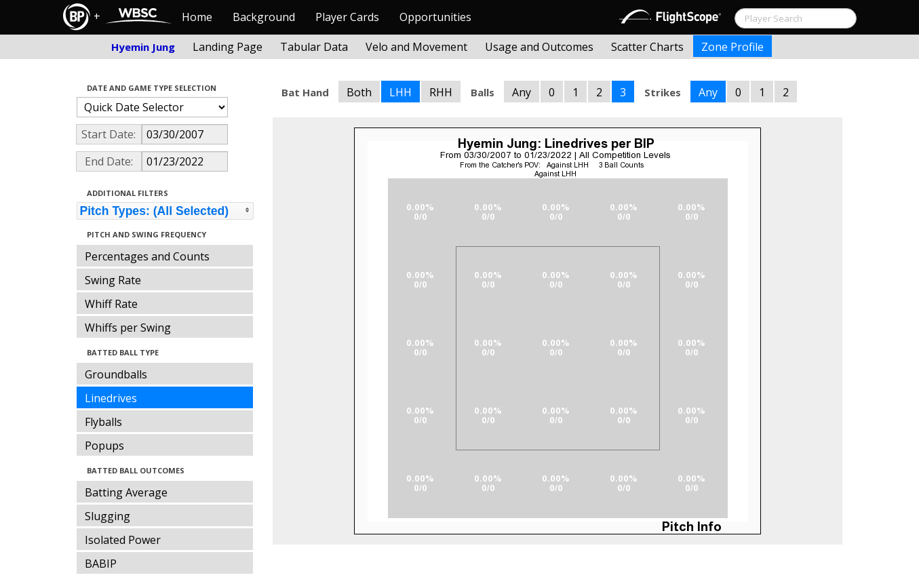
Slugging (107, 516)
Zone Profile (732, 47)
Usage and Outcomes (539, 47)
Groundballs (116, 374)
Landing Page (228, 47)
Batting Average (126, 492)
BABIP (101, 564)
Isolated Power (123, 540)
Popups (104, 446)
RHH (441, 92)
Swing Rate (113, 280)
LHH (400, 92)
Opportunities (435, 17)
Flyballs (103, 422)
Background (264, 17)
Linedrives (111, 398)
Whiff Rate (111, 304)
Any (522, 92)
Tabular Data (314, 47)
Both (359, 92)
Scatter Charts (647, 47)
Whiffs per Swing (128, 328)
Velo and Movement (416, 47)
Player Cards (347, 17)
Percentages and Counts (147, 256)
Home (197, 17)
